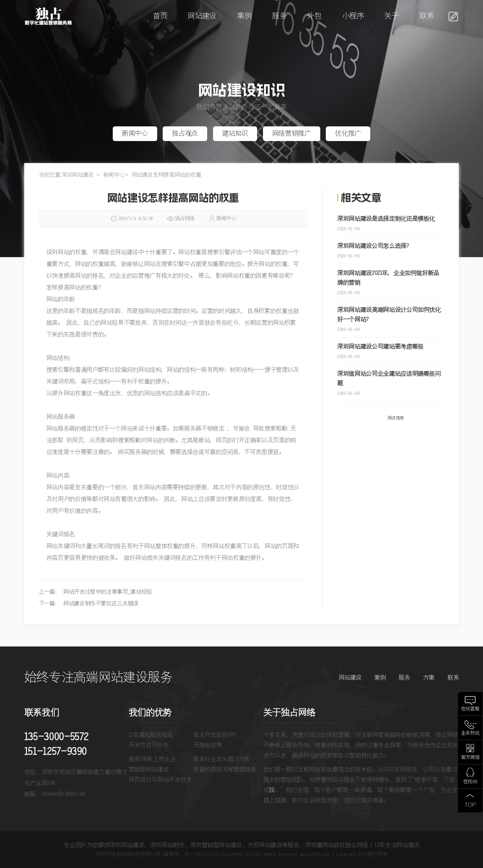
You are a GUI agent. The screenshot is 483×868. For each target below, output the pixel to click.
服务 (279, 16)
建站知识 (235, 134)
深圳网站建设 (78, 175)
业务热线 (470, 733)
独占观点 (185, 134)
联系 (427, 16)
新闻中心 (135, 134)
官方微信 (470, 758)
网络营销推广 (292, 134)
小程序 (353, 16)
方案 (429, 678)
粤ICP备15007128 (201, 854)
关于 (392, 16)
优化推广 (348, 134)
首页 (160, 16)
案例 (244, 16)
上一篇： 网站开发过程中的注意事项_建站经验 (95, 592)
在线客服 (470, 709)
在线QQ (470, 782)
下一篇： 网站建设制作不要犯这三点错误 (89, 604)
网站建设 (202, 16)
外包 (314, 16)
